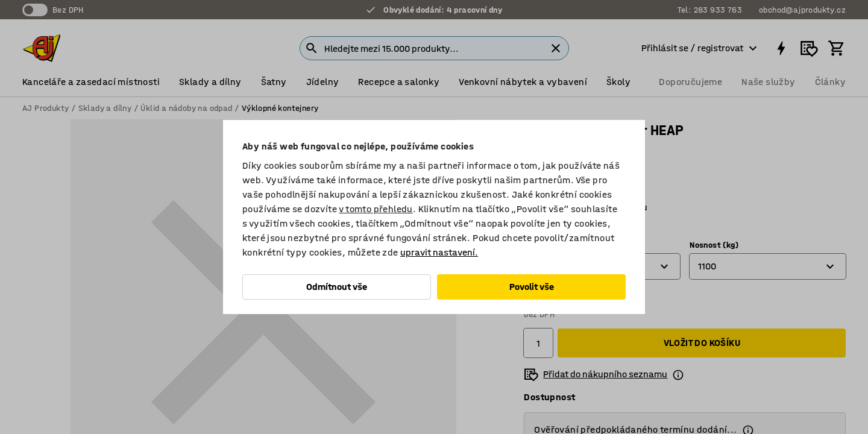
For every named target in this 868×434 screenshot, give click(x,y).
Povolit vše (532, 287)
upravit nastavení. (439, 252)
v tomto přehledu (376, 209)
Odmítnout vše (337, 287)
